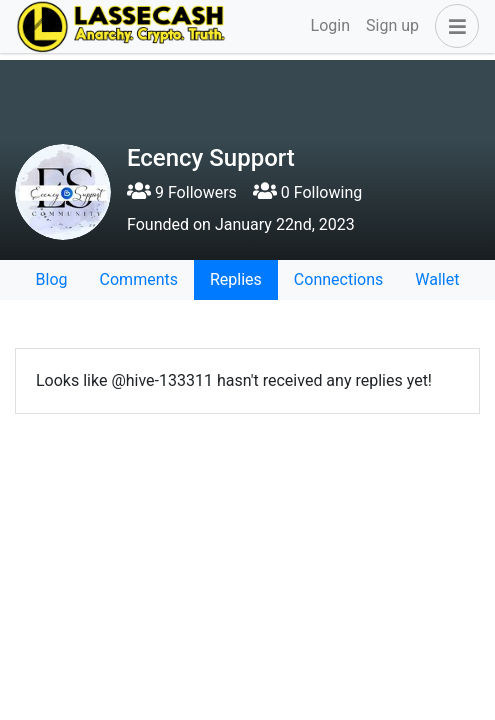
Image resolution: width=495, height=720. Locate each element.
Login (330, 25)
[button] (453, 26)
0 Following (307, 192)
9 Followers (182, 192)
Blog (52, 279)
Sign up (392, 25)
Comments (139, 279)
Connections (338, 279)
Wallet (437, 279)
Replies (236, 279)
